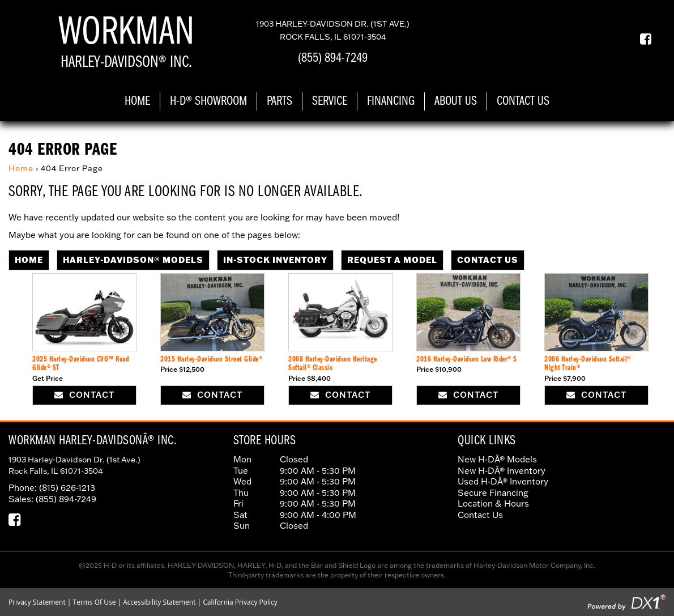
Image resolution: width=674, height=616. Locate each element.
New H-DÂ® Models (497, 459)
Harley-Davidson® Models (133, 260)
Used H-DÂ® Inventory (503, 481)
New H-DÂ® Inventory (502, 470)
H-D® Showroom (208, 101)
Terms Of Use (95, 602)
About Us (456, 101)
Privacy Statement (37, 602)
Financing (391, 101)
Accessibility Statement (159, 602)
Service (330, 101)
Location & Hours (493, 503)
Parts (280, 101)
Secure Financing (493, 492)
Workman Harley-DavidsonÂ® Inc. (93, 441)
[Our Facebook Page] (641, 39)
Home (137, 101)
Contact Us (523, 101)
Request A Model (392, 260)
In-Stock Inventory (275, 260)
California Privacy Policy (240, 602)
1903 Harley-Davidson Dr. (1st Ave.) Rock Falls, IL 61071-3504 (74, 465)
